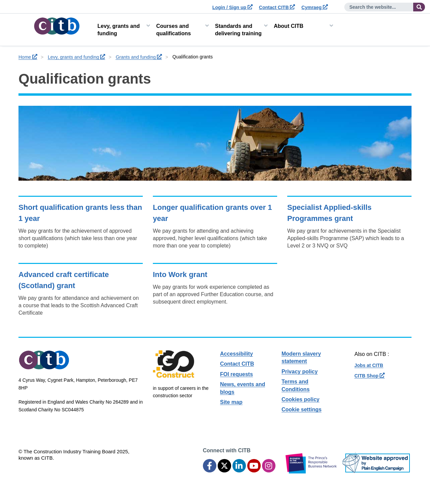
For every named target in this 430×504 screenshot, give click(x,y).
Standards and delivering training (238, 30)
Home (28, 57)
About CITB (289, 26)
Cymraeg (315, 7)
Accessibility (236, 354)
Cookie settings (302, 409)
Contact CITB (277, 7)
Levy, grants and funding (119, 30)
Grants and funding (139, 57)
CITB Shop (370, 376)
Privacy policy (300, 372)
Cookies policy (300, 399)
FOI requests (236, 374)
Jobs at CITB (369, 365)
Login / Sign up (232, 7)
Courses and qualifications (174, 30)
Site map (231, 402)
